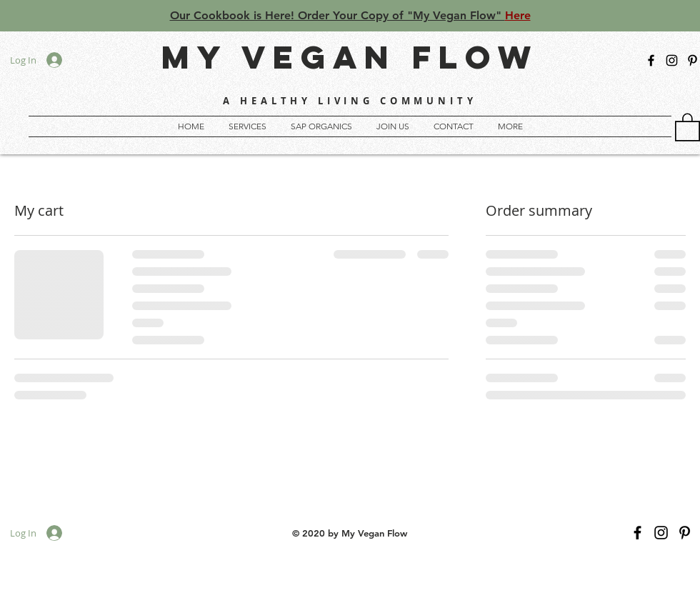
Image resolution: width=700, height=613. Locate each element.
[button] (510, 126)
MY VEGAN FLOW (350, 57)
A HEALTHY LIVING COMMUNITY (350, 101)
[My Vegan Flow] (692, 60)
